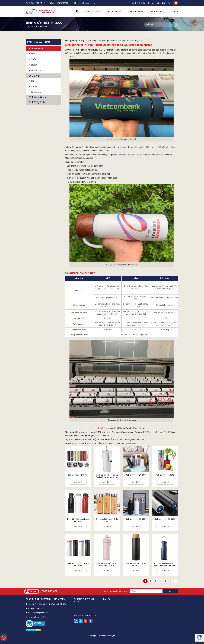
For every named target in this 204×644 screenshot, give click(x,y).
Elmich (34, 65)
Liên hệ (175, 12)
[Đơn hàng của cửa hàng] (161, 24)
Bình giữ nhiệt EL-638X (165, 475)
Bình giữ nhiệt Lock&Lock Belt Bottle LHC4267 (107, 565)
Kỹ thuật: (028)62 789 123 (58, 3)
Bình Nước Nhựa (136, 12)
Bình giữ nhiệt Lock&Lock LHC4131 (78, 565)
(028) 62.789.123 (35, 609)
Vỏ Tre (34, 59)
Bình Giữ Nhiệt (93, 12)
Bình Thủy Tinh (157, 12)
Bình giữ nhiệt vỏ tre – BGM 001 (107, 520)
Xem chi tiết (78, 482)
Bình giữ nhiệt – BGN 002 (165, 519)
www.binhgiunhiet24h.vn (38, 617)
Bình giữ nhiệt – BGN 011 (136, 475)
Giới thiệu (141, 3)
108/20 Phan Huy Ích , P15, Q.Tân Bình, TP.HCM (47, 604)
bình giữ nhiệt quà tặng (119, 428)
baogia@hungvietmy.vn (86, 3)
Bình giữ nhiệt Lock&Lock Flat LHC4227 (136, 565)
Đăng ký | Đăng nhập (157, 3)
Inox (33, 54)
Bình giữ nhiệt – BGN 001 (78, 475)
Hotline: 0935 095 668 (37, 3)
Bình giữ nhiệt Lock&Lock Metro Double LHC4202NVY (165, 565)
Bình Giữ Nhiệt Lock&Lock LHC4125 (78, 520)
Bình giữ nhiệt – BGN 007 (136, 519)
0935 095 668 (50, 591)
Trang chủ (30, 27)
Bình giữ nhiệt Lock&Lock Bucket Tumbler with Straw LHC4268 (107, 476)
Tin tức (131, 3)
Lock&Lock (36, 70)
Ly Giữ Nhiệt (114, 12)
